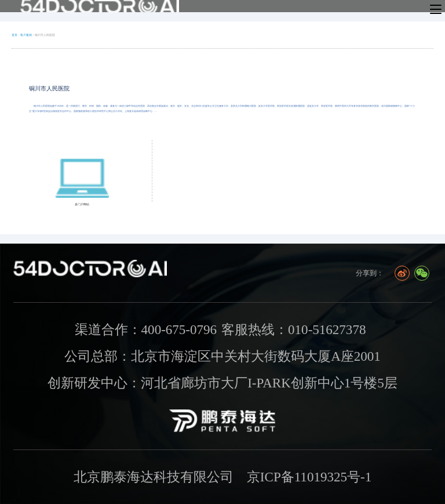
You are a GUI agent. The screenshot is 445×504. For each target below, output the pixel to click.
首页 (14, 35)
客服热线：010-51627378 (293, 329)
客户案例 (26, 35)
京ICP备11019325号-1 (309, 477)
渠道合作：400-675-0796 (146, 329)
